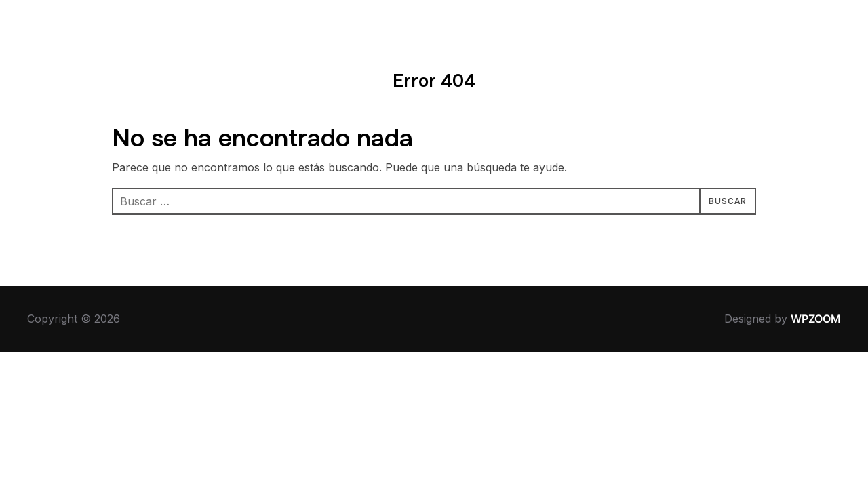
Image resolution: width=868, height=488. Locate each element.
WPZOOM (816, 319)
